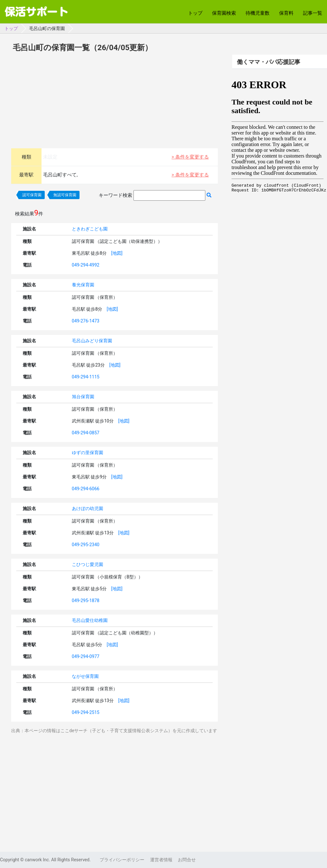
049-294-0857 (86, 433)
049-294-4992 (86, 265)
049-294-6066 (86, 489)
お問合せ (187, 860)
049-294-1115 (86, 377)
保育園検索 (224, 13)
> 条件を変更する (190, 157)
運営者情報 (161, 860)
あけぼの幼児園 (87, 508)
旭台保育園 (83, 397)
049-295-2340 (86, 545)
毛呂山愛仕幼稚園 (90, 620)
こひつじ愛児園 (87, 564)
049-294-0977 (86, 656)
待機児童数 (258, 13)
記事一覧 (313, 13)
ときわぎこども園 (90, 229)
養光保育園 (83, 285)
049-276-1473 (86, 321)
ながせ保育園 (85, 676)
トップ (195, 13)
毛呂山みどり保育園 (92, 341)
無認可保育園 (65, 195)
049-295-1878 (86, 601)
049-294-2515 (86, 712)
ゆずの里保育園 (87, 453)
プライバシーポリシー (122, 860)
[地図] (117, 253)
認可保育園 (32, 195)
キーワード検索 (115, 195)
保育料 (286, 13)
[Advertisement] (114, 99)
